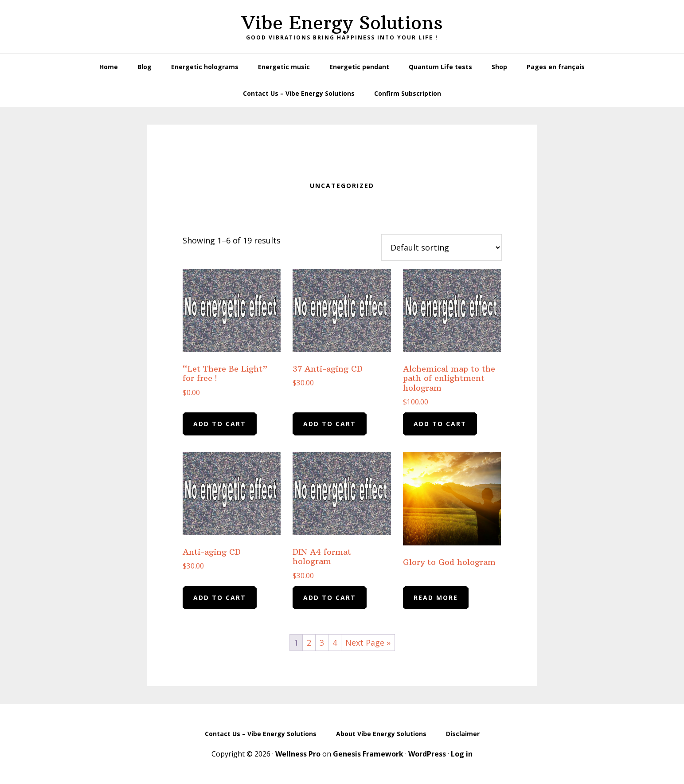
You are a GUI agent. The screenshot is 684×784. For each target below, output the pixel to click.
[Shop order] (442, 247)
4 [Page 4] (335, 643)
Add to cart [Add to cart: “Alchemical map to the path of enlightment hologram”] (440, 424)
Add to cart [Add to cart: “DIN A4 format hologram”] (330, 598)
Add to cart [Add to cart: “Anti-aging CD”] (220, 598)
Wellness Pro (298, 754)
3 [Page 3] (322, 643)
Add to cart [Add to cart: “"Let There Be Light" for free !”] (220, 424)
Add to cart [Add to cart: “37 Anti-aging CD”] (330, 424)
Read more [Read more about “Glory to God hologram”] (436, 598)
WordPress (427, 754)
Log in (462, 754)
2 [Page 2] (309, 643)
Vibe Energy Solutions (342, 23)
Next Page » (368, 643)
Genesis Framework (368, 754)
